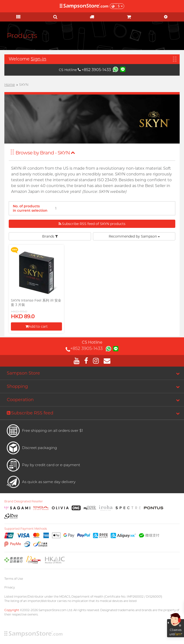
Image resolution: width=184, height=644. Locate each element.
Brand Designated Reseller (24, 501)
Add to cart (37, 326)
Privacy (10, 587)
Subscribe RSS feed (30, 413)
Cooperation (20, 400)
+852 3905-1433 (94, 70)
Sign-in (38, 59)
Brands (50, 236)
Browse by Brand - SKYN (45, 153)
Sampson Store (23, 373)
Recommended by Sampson (134, 236)
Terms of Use (14, 579)
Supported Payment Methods (26, 529)
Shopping (17, 386)
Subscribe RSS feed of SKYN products (92, 224)
